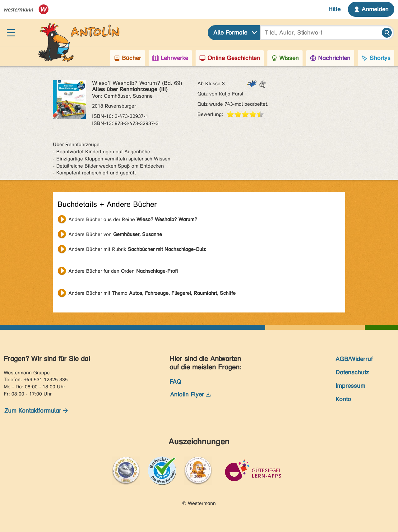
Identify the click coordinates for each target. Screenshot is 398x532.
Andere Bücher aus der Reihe (133, 219)
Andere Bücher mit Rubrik (137, 249)
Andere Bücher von (115, 234)
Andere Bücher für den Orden (123, 271)
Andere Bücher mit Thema (152, 293)
